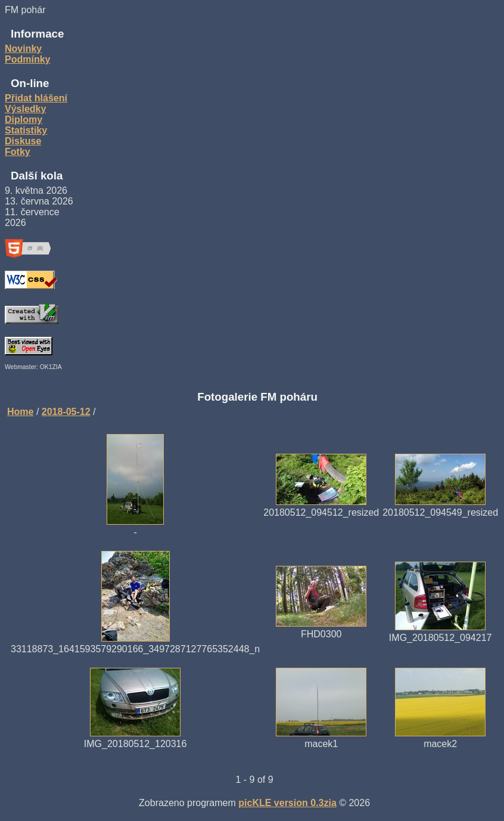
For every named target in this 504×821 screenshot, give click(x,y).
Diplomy (24, 120)
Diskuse (23, 141)
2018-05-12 (66, 412)
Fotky (18, 152)
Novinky (23, 49)
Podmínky (27, 59)
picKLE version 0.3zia (287, 803)
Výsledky (25, 109)
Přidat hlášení (36, 98)
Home (20, 412)
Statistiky (26, 130)
